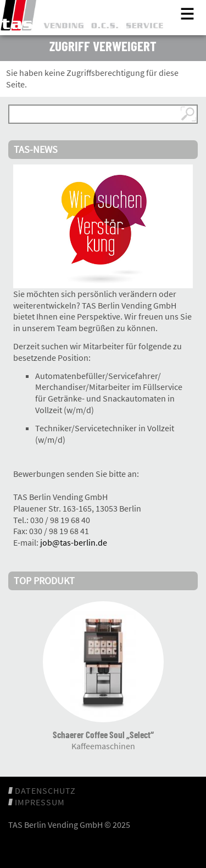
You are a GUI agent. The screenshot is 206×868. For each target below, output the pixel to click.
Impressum (40, 802)
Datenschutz (45, 790)
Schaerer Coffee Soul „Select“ (103, 734)
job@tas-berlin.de (74, 542)
